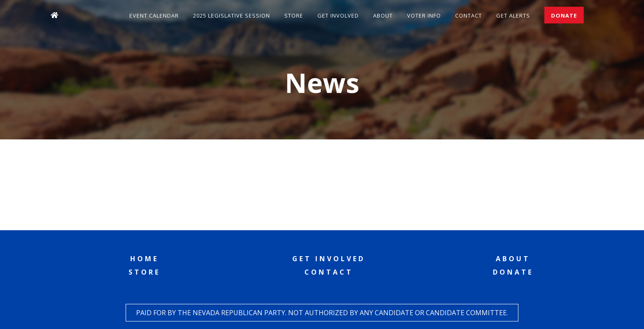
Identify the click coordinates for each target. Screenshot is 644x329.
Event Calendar (154, 15)
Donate (564, 15)
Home (144, 259)
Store (294, 15)
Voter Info (424, 15)
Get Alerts (513, 15)
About (383, 15)
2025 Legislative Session (232, 15)
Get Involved (338, 15)
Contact (469, 15)
